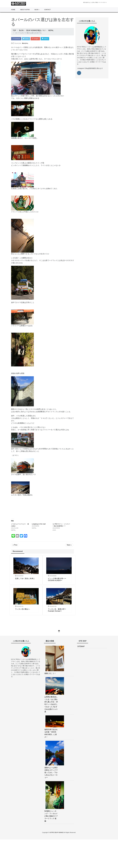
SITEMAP (81, 647)
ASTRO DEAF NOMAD (57, 833)
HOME (13, 10)
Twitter (26, 39)
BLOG (36, 10)
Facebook (16, 39)
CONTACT (48, 10)
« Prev (15, 545)
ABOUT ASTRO (25, 10)
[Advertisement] (43, 506)
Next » (69, 545)
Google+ (36, 39)
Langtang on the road (39, 524)
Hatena (45, 39)
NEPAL (26, 43)
